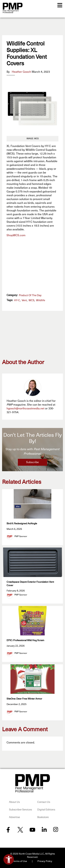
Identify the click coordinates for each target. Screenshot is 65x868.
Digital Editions (46, 810)
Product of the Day (30, 295)
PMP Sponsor (21, 537)
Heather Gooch (21, 72)
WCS (31, 300)
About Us (14, 802)
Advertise (14, 817)
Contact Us (44, 802)
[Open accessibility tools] (9, 859)
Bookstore (43, 817)
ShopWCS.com (16, 235)
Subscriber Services (20, 810)
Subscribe (32, 462)
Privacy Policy (45, 861)
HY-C (17, 300)
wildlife (41, 300)
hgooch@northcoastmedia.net (25, 409)
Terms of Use (20, 861)
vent (24, 300)
